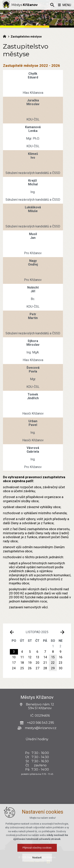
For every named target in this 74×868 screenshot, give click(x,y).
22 (53, 663)
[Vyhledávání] (52, 5)
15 (53, 657)
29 (53, 668)
